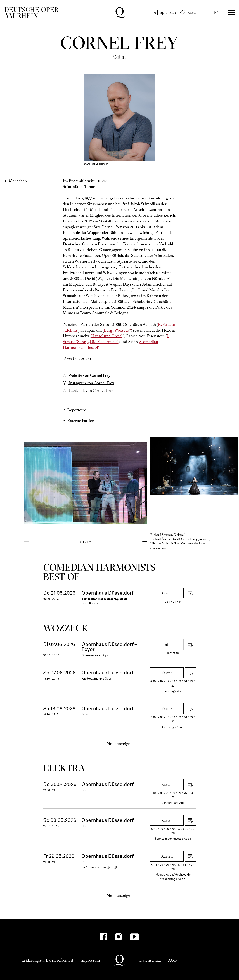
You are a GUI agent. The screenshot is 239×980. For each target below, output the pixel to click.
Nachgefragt (109, 867)
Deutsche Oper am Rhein (31, 13)
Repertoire (77, 410)
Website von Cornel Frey (89, 375)
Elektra (64, 768)
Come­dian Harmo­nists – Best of (103, 572)
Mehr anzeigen (119, 744)
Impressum (90, 960)
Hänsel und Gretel (107, 336)
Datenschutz (150, 960)
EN (216, 12)
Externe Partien (81, 421)
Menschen (18, 181)
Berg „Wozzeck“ (117, 330)
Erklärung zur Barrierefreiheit (47, 960)
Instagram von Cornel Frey (91, 383)
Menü (231, 13)
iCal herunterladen (190, 593)
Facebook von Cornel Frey (91, 390)
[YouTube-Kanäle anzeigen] (135, 937)
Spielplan (168, 12)
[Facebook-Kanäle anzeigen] (103, 937)
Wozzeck (66, 628)
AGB (172, 960)
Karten (193, 12)
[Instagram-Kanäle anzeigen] (118, 937)
